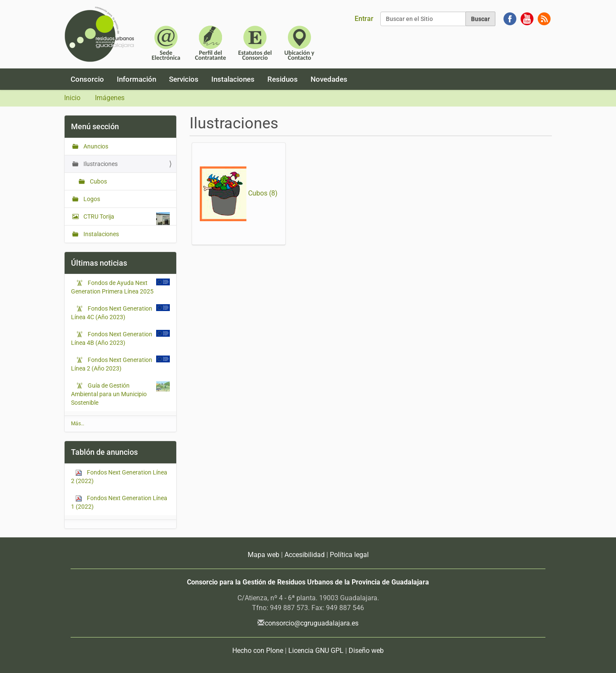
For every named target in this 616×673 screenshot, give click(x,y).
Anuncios (95, 146)
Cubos (98, 181)
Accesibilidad (305, 555)
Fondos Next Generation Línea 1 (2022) (119, 502)
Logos (91, 199)
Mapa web (264, 555)
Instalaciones (233, 79)
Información (136, 79)
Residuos (283, 79)
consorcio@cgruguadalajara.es (312, 623)
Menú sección (95, 126)
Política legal (349, 555)
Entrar (364, 19)
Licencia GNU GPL (316, 651)
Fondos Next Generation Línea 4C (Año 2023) (112, 312)
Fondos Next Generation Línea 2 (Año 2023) (112, 364)
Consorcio (87, 79)
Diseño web (366, 651)
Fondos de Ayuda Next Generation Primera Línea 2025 (115, 287)
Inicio (72, 98)
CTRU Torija (126, 219)
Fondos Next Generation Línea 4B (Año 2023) (112, 338)
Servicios (184, 79)
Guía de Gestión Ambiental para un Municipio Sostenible (109, 394)
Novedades (329, 79)
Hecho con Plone (258, 651)
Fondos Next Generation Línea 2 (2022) (119, 477)
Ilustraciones (100, 164)
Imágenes (110, 98)
